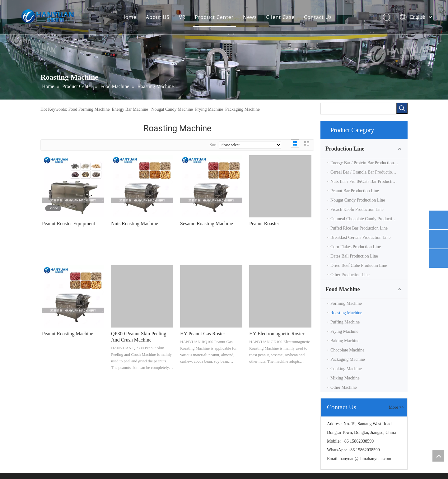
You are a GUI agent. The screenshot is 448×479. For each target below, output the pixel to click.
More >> (396, 407)
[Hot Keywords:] (402, 108)
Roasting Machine (346, 313)
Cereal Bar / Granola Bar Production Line (367, 172)
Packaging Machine (243, 109)
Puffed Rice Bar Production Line (359, 228)
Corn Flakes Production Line (356, 247)
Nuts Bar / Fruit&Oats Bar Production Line (368, 181)
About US (158, 17)
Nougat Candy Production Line (358, 200)
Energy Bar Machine (130, 109)
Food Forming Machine (89, 109)
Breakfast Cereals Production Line (360, 237)
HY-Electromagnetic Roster (277, 334)
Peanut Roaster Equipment (69, 223)
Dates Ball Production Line (354, 256)
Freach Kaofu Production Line (357, 209)
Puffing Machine (345, 322)
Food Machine (343, 289)
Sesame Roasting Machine (207, 223)
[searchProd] (358, 109)
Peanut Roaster (264, 223)
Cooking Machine (346, 369)
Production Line (345, 149)
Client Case (280, 17)
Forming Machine (346, 303)
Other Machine (343, 387)
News (250, 17)
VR (182, 17)
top (438, 456)
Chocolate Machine (347, 350)
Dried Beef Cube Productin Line (359, 265)
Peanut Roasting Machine (68, 334)
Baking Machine (345, 341)
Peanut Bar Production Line (355, 191)
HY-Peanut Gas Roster (203, 334)
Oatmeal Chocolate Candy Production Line (368, 219)
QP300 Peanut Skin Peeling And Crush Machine (139, 337)
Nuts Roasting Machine (135, 223)
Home (129, 17)
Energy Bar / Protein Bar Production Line (367, 163)
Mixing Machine (345, 378)
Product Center (214, 17)
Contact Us (318, 17)
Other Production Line (350, 275)
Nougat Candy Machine (172, 109)
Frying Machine (209, 109)
